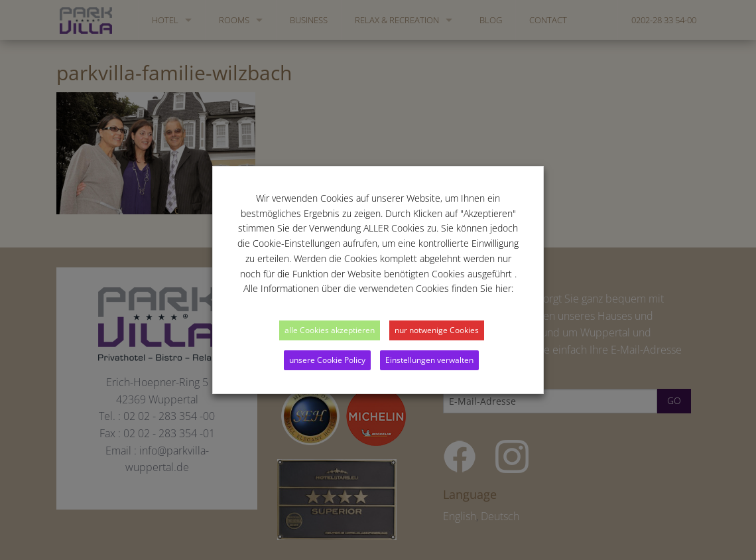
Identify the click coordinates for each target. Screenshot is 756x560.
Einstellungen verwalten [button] (429, 360)
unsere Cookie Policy (327, 360)
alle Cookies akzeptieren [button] (330, 330)
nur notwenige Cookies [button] (437, 330)
